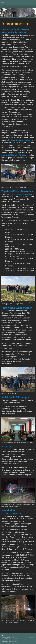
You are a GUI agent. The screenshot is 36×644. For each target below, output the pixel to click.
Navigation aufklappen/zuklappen (18, 3)
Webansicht (32, 637)
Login (33, 636)
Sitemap (12, 636)
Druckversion (6, 636)
